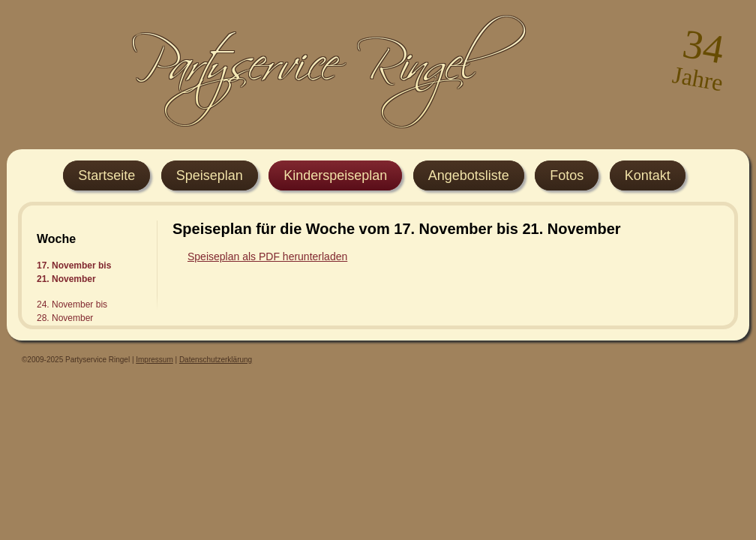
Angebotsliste (469, 175)
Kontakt (648, 175)
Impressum (154, 360)
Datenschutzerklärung (216, 360)
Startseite (106, 175)
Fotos (567, 175)
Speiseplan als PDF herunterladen (267, 256)
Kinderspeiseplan (335, 175)
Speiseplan (210, 175)
